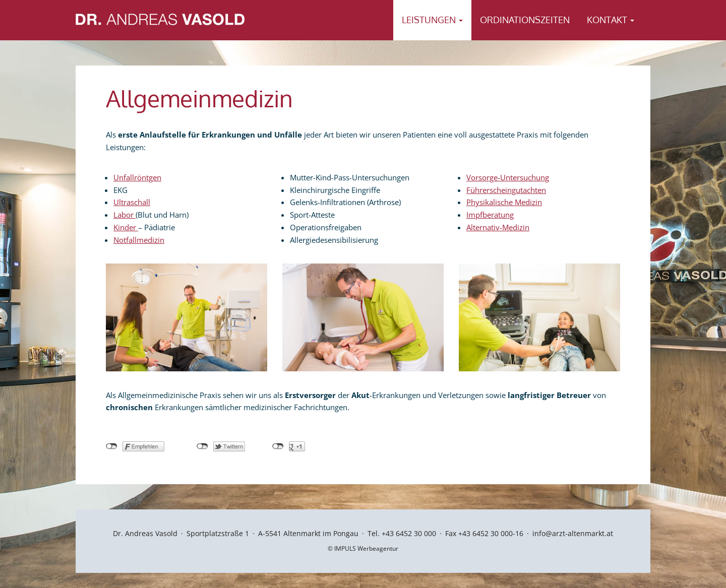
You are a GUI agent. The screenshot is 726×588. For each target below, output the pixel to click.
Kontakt (611, 20)
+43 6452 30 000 (409, 533)
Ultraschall (132, 202)
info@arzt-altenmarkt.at (573, 533)
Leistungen (432, 20)
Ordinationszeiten (525, 20)
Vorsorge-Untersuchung (508, 177)
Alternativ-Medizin (498, 227)
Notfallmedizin (139, 240)
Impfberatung (490, 215)
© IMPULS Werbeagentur (363, 548)
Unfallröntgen (137, 177)
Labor (125, 215)
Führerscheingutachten (506, 190)
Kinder (126, 227)
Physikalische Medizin (504, 202)
